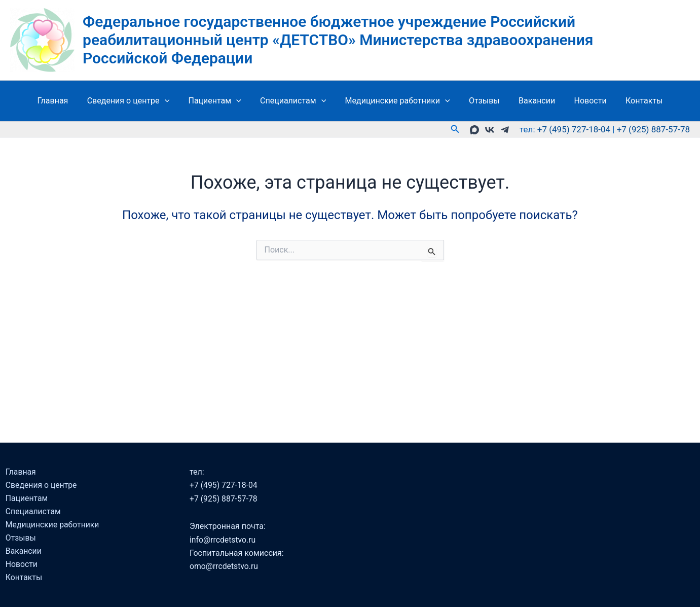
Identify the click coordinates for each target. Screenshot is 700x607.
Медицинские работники (398, 101)
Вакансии (531, 101)
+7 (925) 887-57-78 (653, 129)
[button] (173, 101)
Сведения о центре (136, 101)
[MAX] (474, 130)
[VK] (490, 130)
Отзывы (482, 101)
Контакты (633, 101)
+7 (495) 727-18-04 (574, 129)
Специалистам (296, 101)
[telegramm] (505, 130)
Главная (64, 101)
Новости (582, 101)
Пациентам (220, 101)
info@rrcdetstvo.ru (224, 538)
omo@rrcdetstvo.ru (224, 565)
